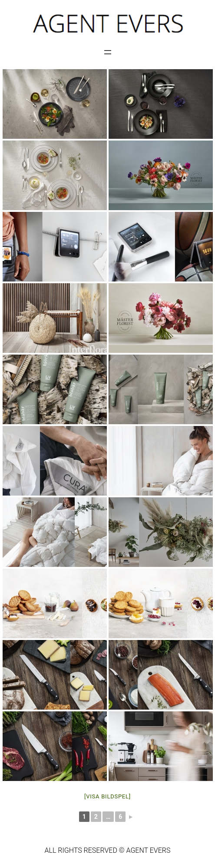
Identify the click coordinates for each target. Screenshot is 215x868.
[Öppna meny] (108, 52)
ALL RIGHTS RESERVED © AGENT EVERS (108, 850)
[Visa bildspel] (107, 796)
